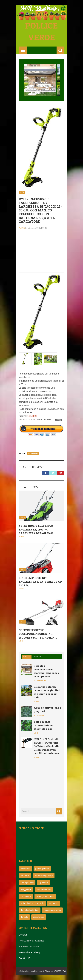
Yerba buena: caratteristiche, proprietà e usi (43, 725)
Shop (22, 192)
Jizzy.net (39, 941)
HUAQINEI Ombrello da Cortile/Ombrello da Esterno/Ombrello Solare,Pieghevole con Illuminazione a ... (47, 746)
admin (22, 228)
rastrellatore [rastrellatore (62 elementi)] (39, 917)
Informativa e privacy (30, 952)
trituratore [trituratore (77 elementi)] (25, 876)
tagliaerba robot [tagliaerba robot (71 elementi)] (44, 889)
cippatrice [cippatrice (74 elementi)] (43, 883)
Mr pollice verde (41, 26)
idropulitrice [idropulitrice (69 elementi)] (26, 896)
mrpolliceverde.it (37, 971)
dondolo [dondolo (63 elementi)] (24, 917)
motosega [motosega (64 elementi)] (54, 903)
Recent (27, 657)
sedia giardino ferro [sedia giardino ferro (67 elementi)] (45, 896)
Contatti (23, 935)
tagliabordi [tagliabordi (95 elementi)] (25, 869)
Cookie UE (24, 958)
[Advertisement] (42, 253)
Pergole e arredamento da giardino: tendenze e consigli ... (40, 88)
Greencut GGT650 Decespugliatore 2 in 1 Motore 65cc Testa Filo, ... (38, 634)
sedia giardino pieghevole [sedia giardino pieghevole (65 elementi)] (32, 903)
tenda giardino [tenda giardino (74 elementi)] (27, 883)
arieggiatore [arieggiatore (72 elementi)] (26, 889)
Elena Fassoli (40, 681)
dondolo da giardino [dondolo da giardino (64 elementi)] (30, 910)
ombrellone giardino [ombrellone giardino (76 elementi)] (44, 876)
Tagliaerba (33, 454)
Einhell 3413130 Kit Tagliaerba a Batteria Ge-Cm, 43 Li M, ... (41, 582)
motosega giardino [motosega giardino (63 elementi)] (52, 910)
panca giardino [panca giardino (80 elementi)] (42, 869)
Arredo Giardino (40, 78)
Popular (38, 657)
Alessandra (39, 715)
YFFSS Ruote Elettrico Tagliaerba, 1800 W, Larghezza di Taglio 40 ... (37, 529)
